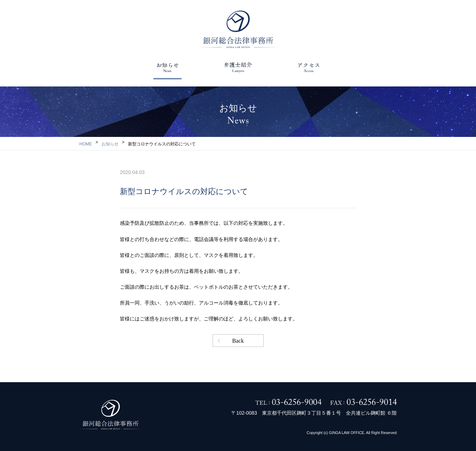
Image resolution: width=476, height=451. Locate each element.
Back (238, 341)
